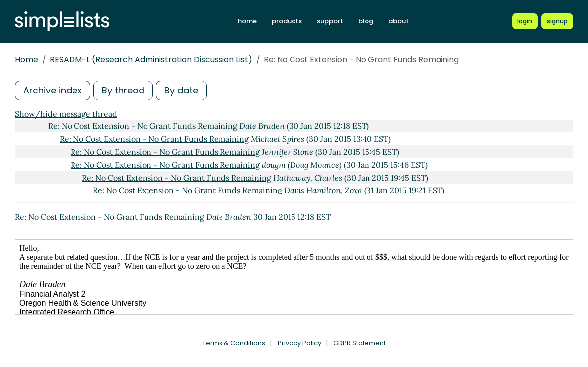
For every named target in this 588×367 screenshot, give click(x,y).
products (287, 21)
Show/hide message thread (66, 114)
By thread (123, 90)
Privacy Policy (299, 343)
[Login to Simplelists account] (525, 21)
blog (366, 21)
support (330, 21)
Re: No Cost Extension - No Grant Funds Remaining (154, 139)
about (399, 21)
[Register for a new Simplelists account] (557, 21)
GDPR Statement (360, 343)
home (247, 21)
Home (27, 59)
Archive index (53, 90)
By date (181, 90)
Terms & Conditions (234, 343)
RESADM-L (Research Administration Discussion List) (151, 59)
